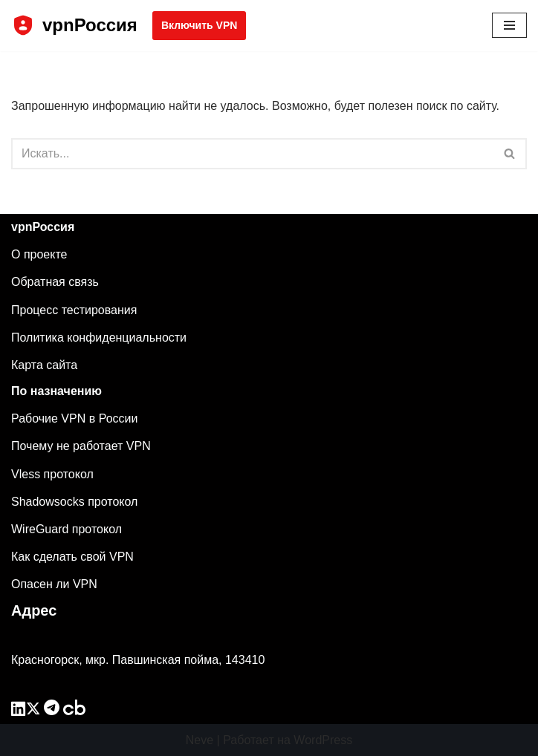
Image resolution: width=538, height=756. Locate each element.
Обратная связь (55, 282)
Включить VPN (199, 25)
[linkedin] (19, 711)
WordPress (323, 740)
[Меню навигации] (509, 25)
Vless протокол (52, 474)
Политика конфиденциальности (99, 338)
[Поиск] (252, 154)
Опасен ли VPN (54, 584)
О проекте (39, 254)
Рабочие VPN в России (74, 418)
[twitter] (33, 711)
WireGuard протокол (67, 529)
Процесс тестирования (74, 310)
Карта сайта (44, 365)
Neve (200, 740)
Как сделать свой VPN (72, 557)
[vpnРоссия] (74, 26)
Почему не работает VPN (81, 446)
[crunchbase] (74, 711)
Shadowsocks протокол (74, 502)
